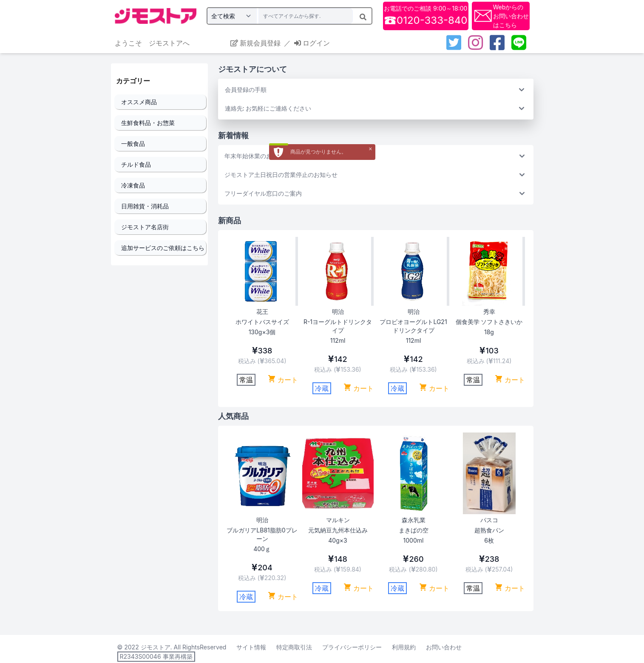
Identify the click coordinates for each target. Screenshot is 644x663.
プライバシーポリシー (352, 647)
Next (494, 311)
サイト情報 (251, 647)
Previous (241, 311)
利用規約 (404, 647)
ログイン (312, 43)
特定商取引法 (294, 647)
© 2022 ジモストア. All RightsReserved (172, 647)
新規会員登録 (255, 43)
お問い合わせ (444, 647)
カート (283, 379)
